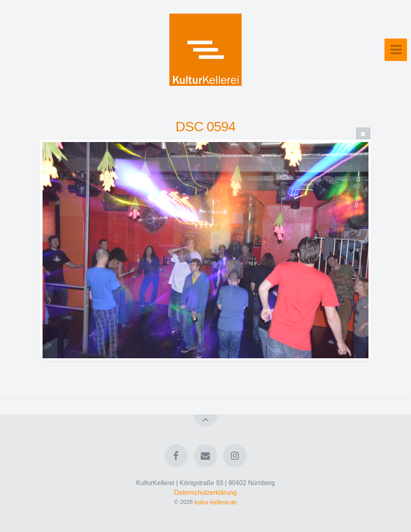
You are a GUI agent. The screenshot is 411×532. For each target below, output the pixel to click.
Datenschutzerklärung (205, 492)
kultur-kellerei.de (216, 502)
